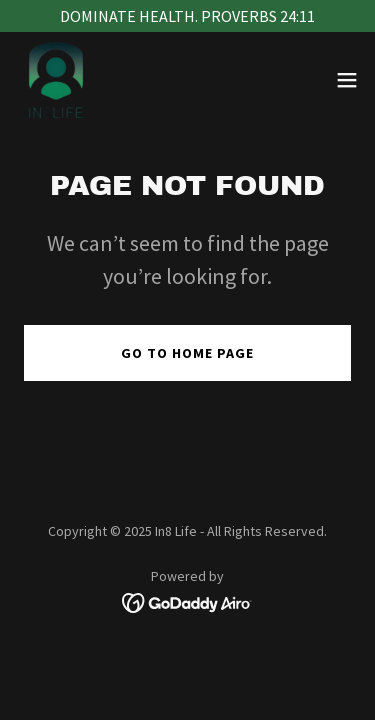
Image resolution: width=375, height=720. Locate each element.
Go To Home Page (187, 353)
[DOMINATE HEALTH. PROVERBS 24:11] (187, 16)
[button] (347, 80)
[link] (56, 80)
